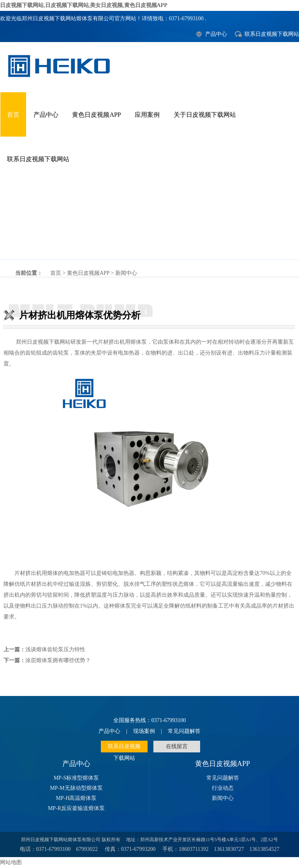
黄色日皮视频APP (96, 115)
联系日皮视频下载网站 (272, 34)
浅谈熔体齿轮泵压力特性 (55, 649)
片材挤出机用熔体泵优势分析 (149, 220)
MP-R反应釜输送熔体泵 (76, 808)
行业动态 (223, 788)
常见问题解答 (184, 731)
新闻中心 (126, 273)
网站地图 (11, 862)
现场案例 (144, 731)
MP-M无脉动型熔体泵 (76, 788)
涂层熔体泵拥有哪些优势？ (58, 660)
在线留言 (177, 746)
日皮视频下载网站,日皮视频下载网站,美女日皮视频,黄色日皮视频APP (84, 5)
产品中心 (216, 34)
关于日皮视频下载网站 (205, 115)
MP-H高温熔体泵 (76, 798)
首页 (13, 115)
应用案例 (147, 115)
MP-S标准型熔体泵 (77, 778)
